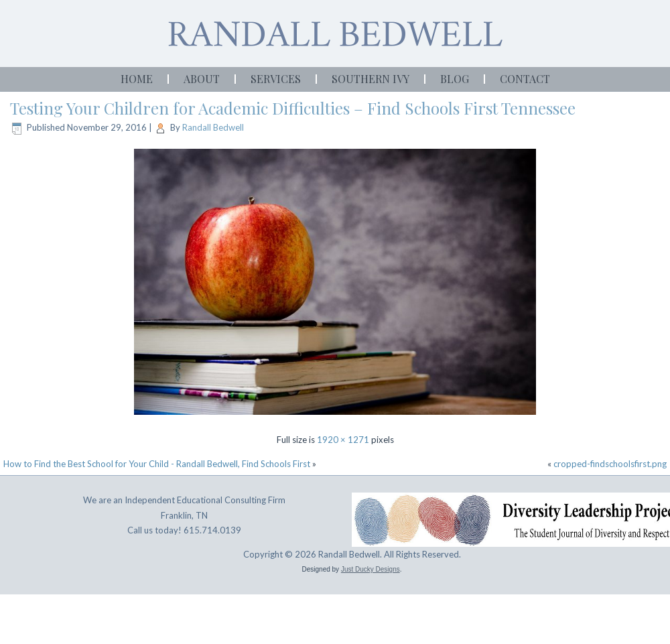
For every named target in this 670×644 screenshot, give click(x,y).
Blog (455, 79)
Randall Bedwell (213, 127)
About (202, 79)
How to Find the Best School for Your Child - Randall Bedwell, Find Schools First (157, 464)
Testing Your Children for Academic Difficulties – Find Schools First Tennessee (293, 108)
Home (137, 79)
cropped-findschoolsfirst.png (610, 464)
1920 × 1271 (343, 440)
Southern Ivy (371, 79)
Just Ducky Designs (371, 569)
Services (276, 79)
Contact (525, 79)
